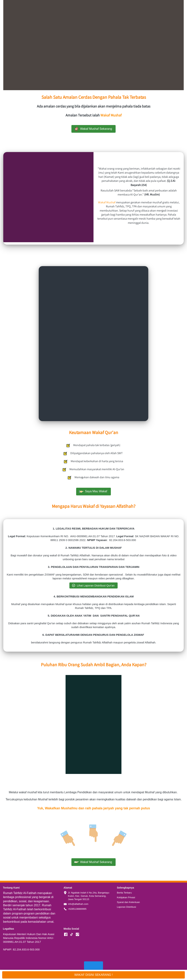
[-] (66, 935)
